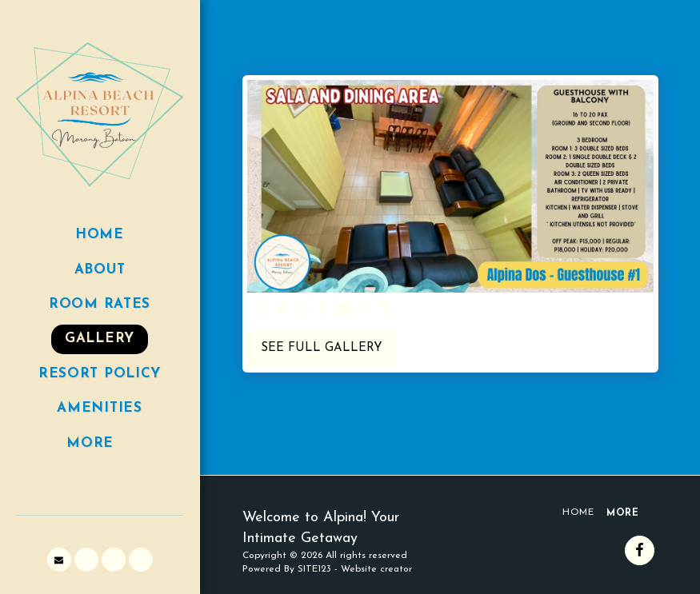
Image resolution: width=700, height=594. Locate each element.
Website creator (376, 569)
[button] (59, 560)
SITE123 (314, 569)
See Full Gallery (322, 348)
